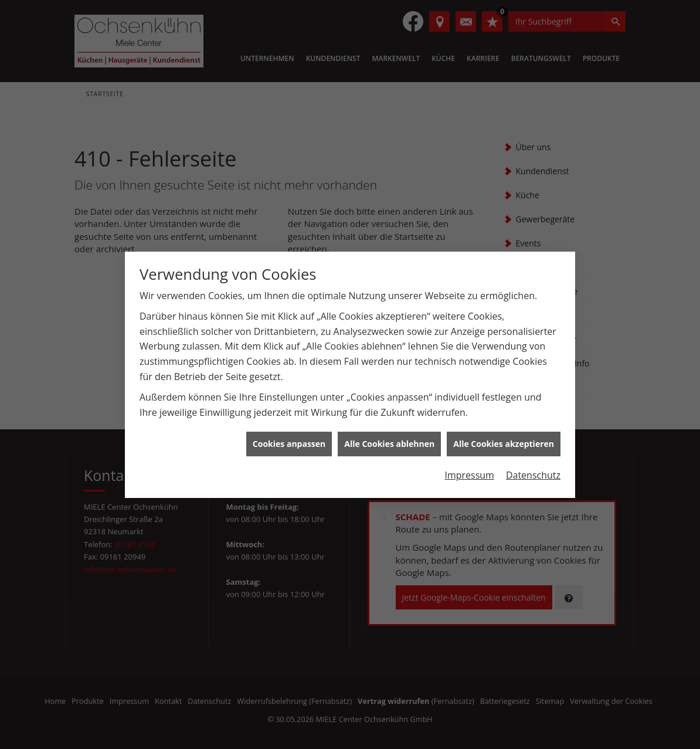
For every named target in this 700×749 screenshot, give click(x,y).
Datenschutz (533, 471)
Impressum (469, 471)
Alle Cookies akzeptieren (504, 440)
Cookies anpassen (289, 440)
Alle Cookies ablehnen (389, 440)
